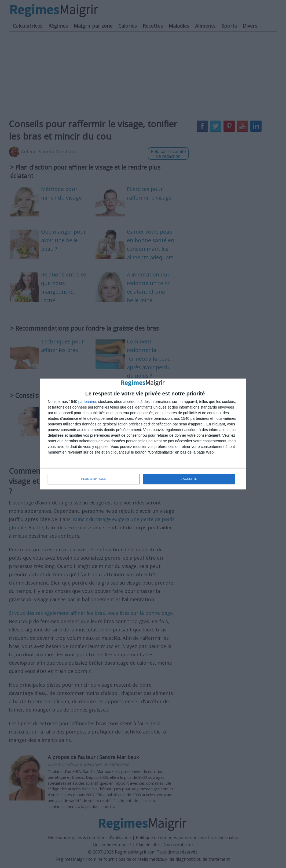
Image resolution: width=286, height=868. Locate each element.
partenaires (88, 402)
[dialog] (143, 434)
